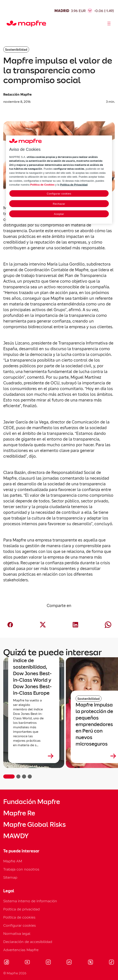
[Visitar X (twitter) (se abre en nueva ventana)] (90, 963)
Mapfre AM (13, 861)
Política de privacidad (22, 909)
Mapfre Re (19, 813)
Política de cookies (19, 917)
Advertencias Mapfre (21, 950)
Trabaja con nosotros (21, 869)
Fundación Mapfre (32, 802)
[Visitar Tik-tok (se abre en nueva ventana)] (111, 963)
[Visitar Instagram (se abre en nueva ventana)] (48, 963)
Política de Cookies (42, 185)
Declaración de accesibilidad (28, 942)
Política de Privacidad (74, 185)
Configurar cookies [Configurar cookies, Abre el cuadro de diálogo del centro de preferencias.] (59, 194)
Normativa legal (17, 934)
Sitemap (10, 877)
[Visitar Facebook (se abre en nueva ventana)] (7, 963)
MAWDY (16, 836)
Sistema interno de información (30, 901)
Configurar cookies (20, 925)
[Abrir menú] (109, 24)
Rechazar (59, 204)
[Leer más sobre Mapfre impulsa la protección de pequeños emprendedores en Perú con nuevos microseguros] (96, 756)
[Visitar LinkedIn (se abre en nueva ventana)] (69, 963)
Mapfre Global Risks (34, 825)
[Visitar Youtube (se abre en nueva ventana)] (27, 963)
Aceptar (59, 214)
